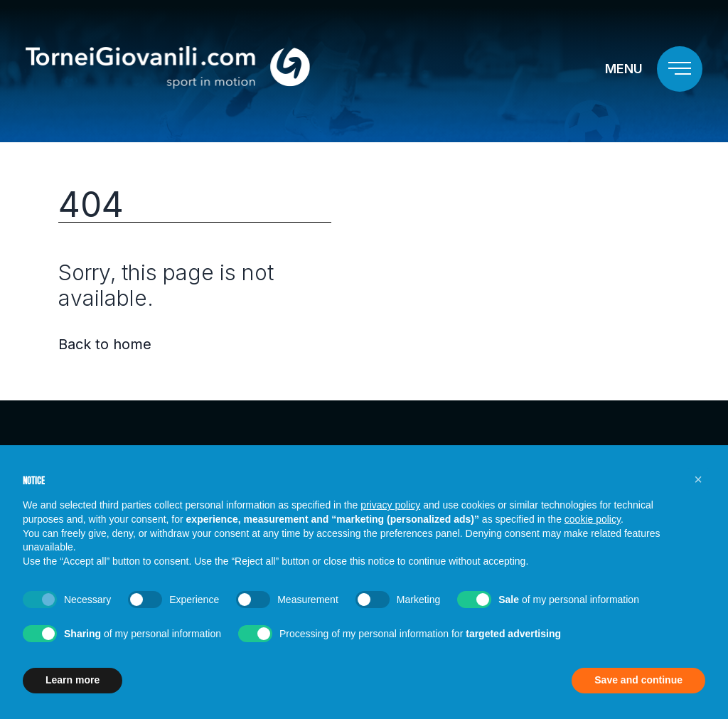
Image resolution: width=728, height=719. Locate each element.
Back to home (105, 344)
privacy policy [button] (390, 505)
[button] (698, 479)
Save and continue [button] (638, 680)
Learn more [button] (73, 680)
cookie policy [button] (593, 519)
